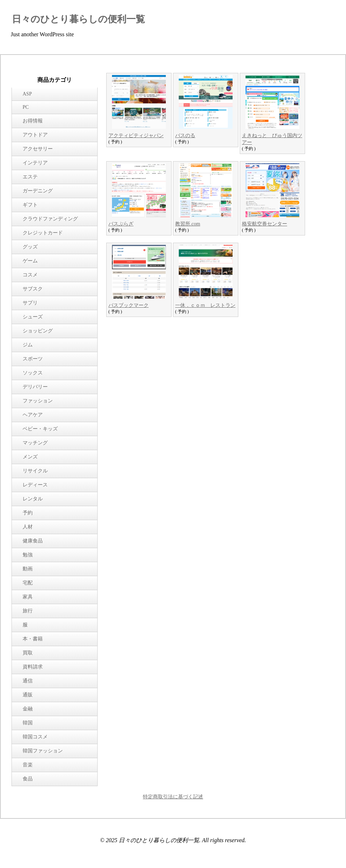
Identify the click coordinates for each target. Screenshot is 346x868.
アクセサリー (38, 149)
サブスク (33, 289)
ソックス (33, 373)
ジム (28, 345)
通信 (28, 681)
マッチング (35, 443)
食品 (28, 779)
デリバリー (35, 387)
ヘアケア (33, 415)
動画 (28, 569)
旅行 (28, 611)
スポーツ (33, 359)
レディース (35, 485)
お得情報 (33, 121)
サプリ (30, 303)
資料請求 (33, 667)
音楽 (28, 765)
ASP (27, 94)
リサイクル (35, 471)
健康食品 (33, 541)
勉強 (28, 555)
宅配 (28, 583)
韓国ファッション (43, 751)
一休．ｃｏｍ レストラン (205, 305)
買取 (28, 653)
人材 (28, 527)
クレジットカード (43, 233)
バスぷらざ (121, 224)
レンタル (33, 499)
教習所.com (188, 224)
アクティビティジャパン (136, 136)
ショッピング (38, 331)
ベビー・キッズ (40, 429)
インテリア (35, 163)
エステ (30, 177)
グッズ (30, 247)
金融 (28, 709)
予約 (28, 513)
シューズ (33, 317)
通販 (28, 695)
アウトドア (35, 135)
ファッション (38, 401)
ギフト (30, 205)
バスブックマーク (128, 305)
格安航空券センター (265, 224)
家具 (28, 597)
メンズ (30, 457)
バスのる (185, 136)
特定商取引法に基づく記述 (173, 797)
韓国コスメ (35, 737)
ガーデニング (38, 191)
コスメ (30, 275)
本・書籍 (33, 639)
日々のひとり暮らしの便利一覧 (78, 19)
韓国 (28, 723)
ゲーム (30, 261)
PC (26, 107)
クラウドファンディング (50, 219)
